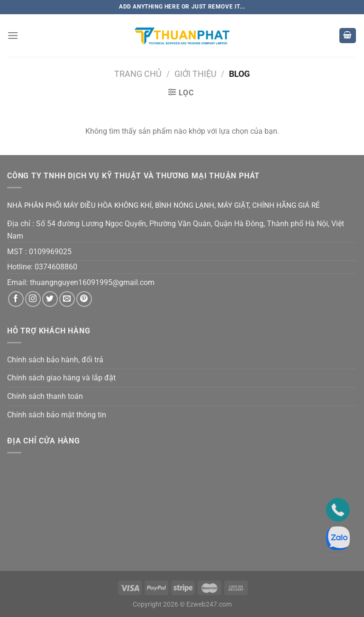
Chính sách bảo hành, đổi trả (55, 360)
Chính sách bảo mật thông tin (57, 415)
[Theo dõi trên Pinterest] (84, 299)
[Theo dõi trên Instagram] (33, 299)
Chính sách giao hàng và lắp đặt (61, 378)
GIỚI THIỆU (196, 74)
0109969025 (50, 252)
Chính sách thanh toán (45, 396)
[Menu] (13, 35)
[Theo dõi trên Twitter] (50, 299)
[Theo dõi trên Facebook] (16, 299)
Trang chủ (138, 74)
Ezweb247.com (209, 604)
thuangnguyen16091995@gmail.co (89, 282)
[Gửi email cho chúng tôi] (67, 299)
